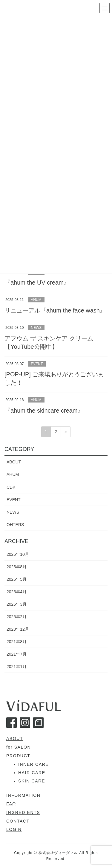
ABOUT (14, 462)
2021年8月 (17, 642)
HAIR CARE (32, 773)
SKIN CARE (32, 781)
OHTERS (15, 525)
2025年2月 (17, 617)
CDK (11, 487)
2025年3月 (17, 604)
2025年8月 (17, 567)
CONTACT (18, 821)
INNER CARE (33, 764)
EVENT (37, 364)
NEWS (36, 328)
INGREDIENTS (23, 812)
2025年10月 (18, 554)
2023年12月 (18, 629)
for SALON (19, 747)
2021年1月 (17, 667)
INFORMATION (23, 795)
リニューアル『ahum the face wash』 (55, 310)
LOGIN (14, 829)
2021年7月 (17, 654)
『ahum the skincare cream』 (44, 411)
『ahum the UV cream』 (37, 283)
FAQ (11, 804)
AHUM (36, 300)
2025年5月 (17, 579)
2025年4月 (17, 592)
